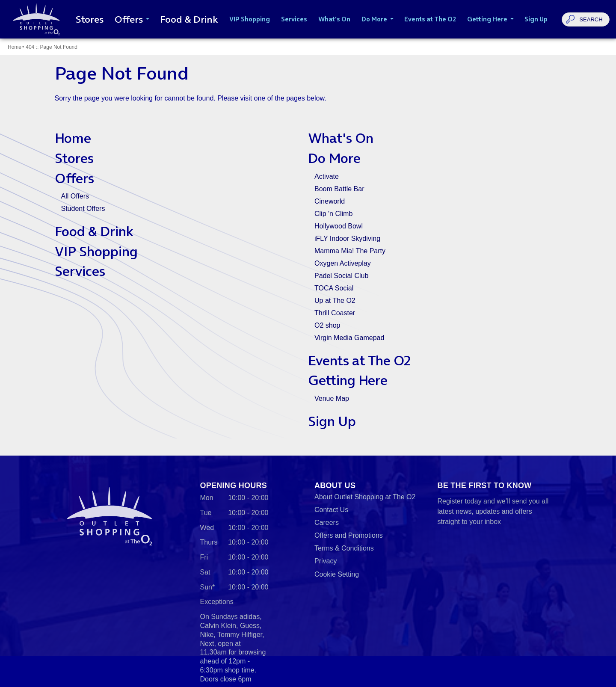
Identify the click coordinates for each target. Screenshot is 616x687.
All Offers (75, 196)
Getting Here (348, 380)
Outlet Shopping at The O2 (35, 19)
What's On (341, 138)
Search (591, 19)
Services (80, 271)
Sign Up (332, 421)
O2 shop (327, 325)
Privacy (326, 561)
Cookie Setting (337, 574)
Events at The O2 (359, 360)
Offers (74, 178)
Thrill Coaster (335, 313)
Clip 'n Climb (333, 214)
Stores (74, 158)
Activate (327, 176)
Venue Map (332, 398)
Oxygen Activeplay (343, 263)
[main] (308, 247)
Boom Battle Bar (339, 189)
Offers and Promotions (349, 535)
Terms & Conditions (344, 548)
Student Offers (83, 209)
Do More (334, 158)
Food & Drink (94, 231)
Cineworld (330, 201)
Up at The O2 (335, 301)
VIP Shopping (96, 251)
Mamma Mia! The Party (350, 251)
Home (15, 47)
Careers (327, 523)
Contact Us (331, 510)
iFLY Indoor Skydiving (347, 238)
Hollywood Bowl (339, 226)
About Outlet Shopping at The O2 (365, 497)
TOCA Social (334, 288)
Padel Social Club (341, 276)
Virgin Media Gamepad (349, 338)
